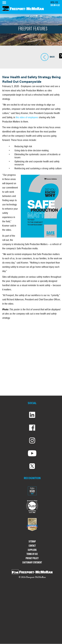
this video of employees (27, 118)
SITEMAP (32, 541)
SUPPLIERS (32, 550)
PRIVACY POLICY (32, 558)
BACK (45, 57)
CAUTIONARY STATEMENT (32, 562)
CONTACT (32, 546)
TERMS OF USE (32, 554)
